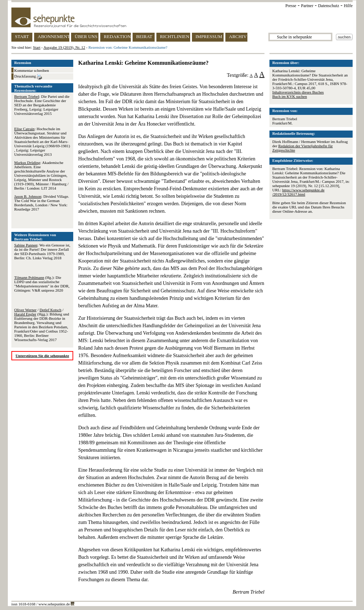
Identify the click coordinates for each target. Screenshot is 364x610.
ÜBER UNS (86, 36)
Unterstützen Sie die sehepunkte (42, 356)
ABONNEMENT (53, 36)
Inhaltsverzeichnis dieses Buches (298, 92)
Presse (291, 6)
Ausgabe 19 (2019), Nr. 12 (64, 47)
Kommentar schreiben (31, 70)
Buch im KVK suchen (290, 96)
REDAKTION (117, 36)
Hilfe (348, 6)
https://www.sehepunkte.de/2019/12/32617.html (298, 192)
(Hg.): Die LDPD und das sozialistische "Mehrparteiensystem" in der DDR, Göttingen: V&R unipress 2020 (42, 284)
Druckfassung (28, 77)
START (22, 36)
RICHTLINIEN (175, 36)
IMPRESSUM (209, 36)
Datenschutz (329, 6)
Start (37, 47)
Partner (307, 6)
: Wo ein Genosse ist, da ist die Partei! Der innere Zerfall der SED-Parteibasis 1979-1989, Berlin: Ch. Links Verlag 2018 (42, 251)
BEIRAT (144, 36)
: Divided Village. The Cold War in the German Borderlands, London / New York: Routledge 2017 (42, 203)
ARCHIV (238, 36)
